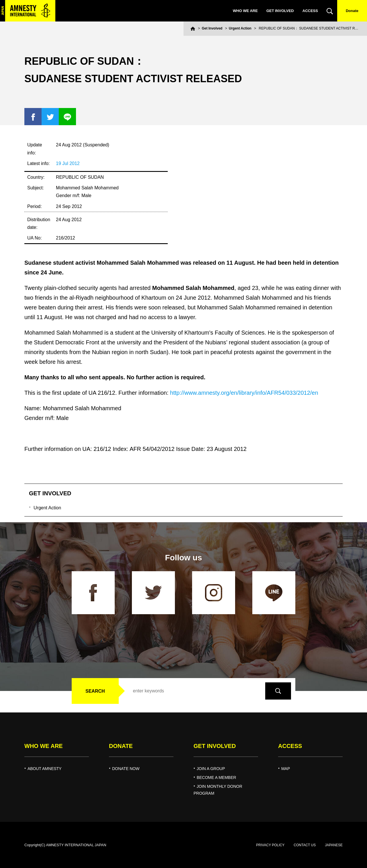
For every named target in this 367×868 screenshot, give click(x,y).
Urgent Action (240, 28)
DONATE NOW (126, 769)
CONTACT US (305, 845)
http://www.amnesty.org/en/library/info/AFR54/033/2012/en (244, 393)
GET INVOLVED (280, 11)
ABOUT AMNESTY (45, 769)
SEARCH (95, 691)
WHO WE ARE (245, 11)
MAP (286, 769)
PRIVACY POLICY (270, 845)
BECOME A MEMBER (216, 777)
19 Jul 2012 (68, 163)
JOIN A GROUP (211, 769)
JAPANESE (334, 845)
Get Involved (212, 28)
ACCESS (310, 11)
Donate (352, 11)
